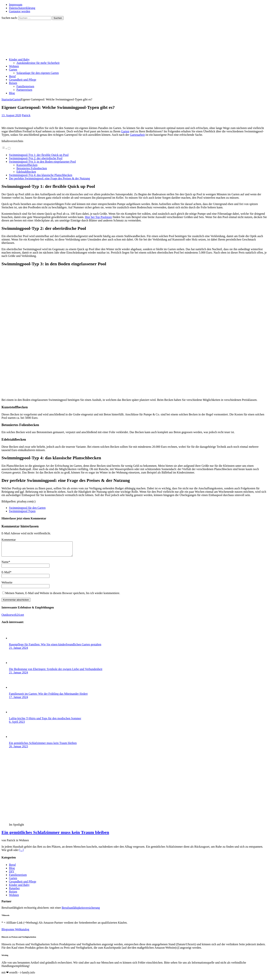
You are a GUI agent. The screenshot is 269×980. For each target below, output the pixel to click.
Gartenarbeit (137, 135)
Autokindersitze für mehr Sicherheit (38, 63)
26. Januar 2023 (18, 749)
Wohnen (14, 66)
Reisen (13, 83)
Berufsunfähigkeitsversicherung (81, 910)
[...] (22, 853)
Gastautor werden (20, 11)
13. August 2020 (11, 115)
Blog (12, 93)
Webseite (7, 585)
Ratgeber (14, 891)
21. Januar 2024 (18, 651)
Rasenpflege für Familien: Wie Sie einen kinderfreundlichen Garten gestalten (55, 647)
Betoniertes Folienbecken (32, 168)
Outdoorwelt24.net (13, 618)
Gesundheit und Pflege (23, 80)
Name (5, 565)
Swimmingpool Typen (22, 511)
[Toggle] (9, 148)
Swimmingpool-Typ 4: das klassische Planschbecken (41, 175)
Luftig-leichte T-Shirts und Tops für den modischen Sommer (45, 721)
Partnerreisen (24, 90)
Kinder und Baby (19, 59)
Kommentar (9, 540)
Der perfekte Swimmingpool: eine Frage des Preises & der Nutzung (49, 178)
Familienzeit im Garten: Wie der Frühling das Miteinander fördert (48, 696)
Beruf (12, 76)
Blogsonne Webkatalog (15, 932)
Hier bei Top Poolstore (98, 217)
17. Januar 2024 (18, 700)
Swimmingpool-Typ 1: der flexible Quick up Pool (39, 155)
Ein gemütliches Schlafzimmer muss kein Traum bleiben (43, 746)
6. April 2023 (17, 724)
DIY (12, 874)
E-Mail (6, 575)
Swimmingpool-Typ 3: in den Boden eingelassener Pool (42, 162)
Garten (13, 70)
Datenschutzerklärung (22, 8)
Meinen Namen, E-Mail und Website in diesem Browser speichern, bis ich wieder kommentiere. (63, 596)
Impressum (16, 5)
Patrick (26, 115)
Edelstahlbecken (26, 172)
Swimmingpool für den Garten (27, 508)
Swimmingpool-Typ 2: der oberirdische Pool (36, 158)
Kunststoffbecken (27, 165)
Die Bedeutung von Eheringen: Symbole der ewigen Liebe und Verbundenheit (56, 672)
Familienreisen (25, 86)
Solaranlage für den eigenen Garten (38, 73)
